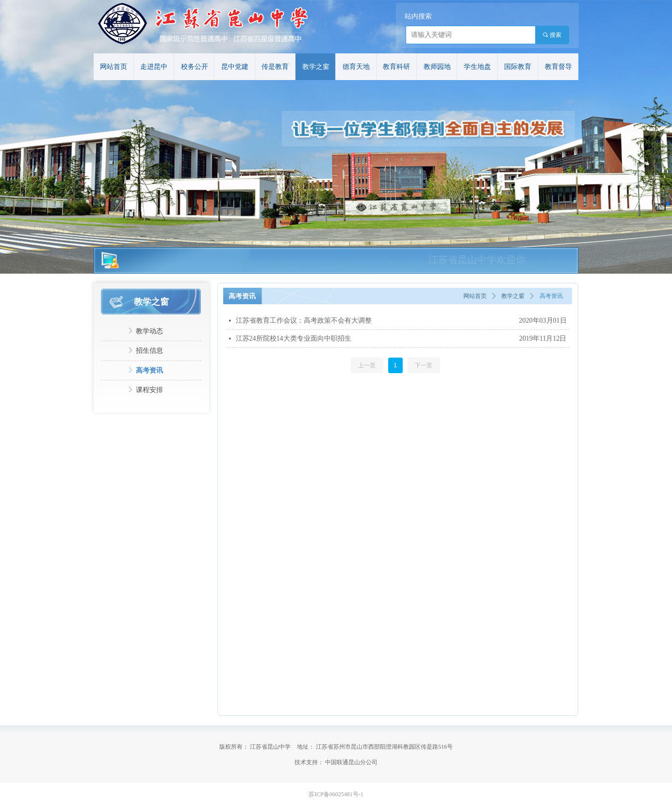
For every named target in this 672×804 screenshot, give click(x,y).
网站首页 (475, 296)
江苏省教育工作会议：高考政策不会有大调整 (304, 320)
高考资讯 (551, 296)
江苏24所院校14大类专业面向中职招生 (294, 338)
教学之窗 (513, 296)
